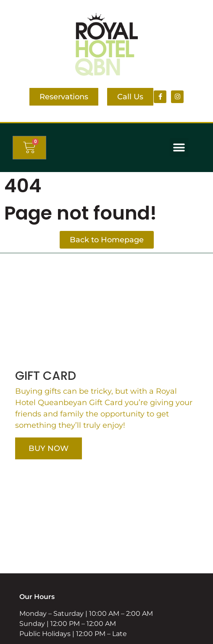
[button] (179, 147)
